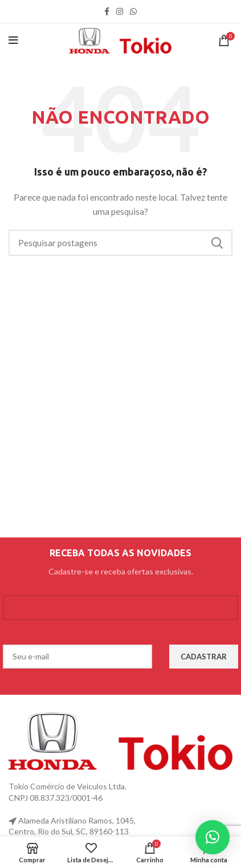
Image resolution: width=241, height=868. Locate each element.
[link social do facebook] (107, 11)
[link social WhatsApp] (133, 11)
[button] (213, 837)
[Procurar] (121, 243)
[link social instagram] (120, 11)
